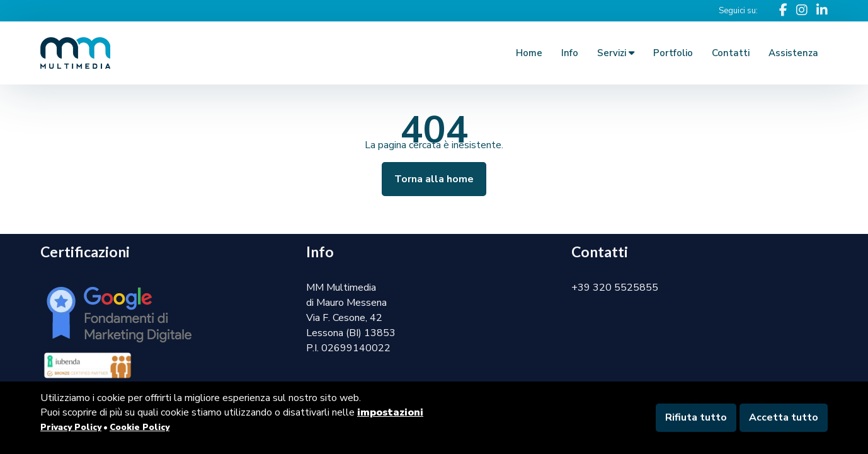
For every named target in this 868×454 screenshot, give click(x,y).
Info (570, 53)
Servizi (616, 53)
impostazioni (390, 412)
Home (529, 53)
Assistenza (793, 53)
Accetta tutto (784, 417)
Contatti (731, 53)
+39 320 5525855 (615, 288)
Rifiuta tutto (696, 417)
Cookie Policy (140, 428)
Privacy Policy (71, 428)
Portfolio (673, 53)
